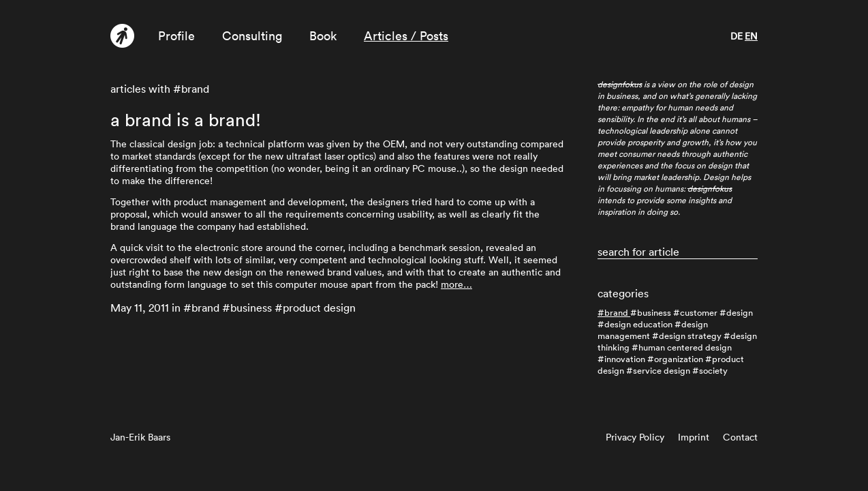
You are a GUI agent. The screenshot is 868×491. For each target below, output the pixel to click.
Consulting (252, 36)
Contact (740, 437)
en (751, 36)
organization (679, 359)
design (740, 313)
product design (319, 308)
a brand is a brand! (186, 120)
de (737, 36)
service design (662, 371)
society (713, 371)
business (654, 313)
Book (323, 36)
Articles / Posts (406, 36)
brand (616, 313)
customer (699, 313)
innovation (625, 359)
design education (638, 324)
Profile (176, 36)
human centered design (685, 347)
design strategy (690, 336)
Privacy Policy (635, 437)
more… (456, 284)
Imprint (694, 437)
